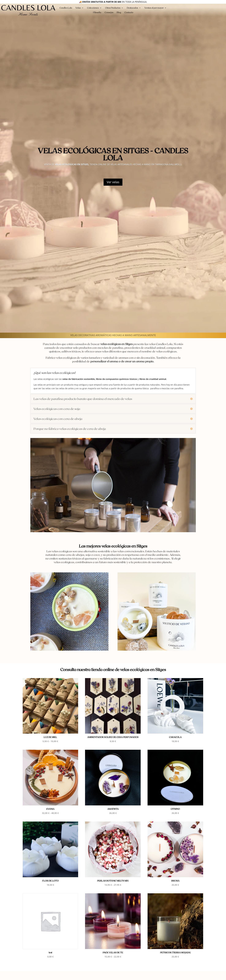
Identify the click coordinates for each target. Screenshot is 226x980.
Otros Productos (113, 8)
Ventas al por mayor (154, 8)
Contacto (129, 13)
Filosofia (97, 13)
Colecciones (93, 8)
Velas (78, 8)
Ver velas (113, 182)
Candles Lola (66, 8)
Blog (119, 13)
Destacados (132, 8)
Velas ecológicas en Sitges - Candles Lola (113, 154)
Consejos (109, 13)
